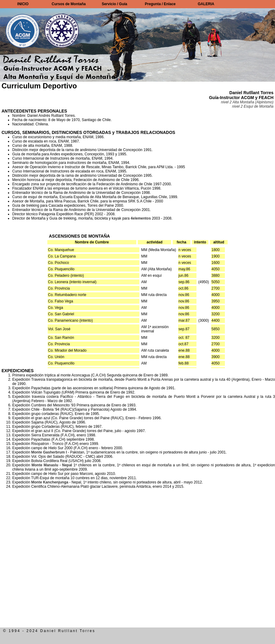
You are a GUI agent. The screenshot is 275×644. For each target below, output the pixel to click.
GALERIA (206, 4)
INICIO (23, 4)
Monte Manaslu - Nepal (52, 465)
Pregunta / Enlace (160, 4)
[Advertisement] (64, 564)
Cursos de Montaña (69, 4)
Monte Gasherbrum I (49, 452)
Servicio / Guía (114, 4)
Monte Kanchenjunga (50, 482)
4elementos (141, 218)
